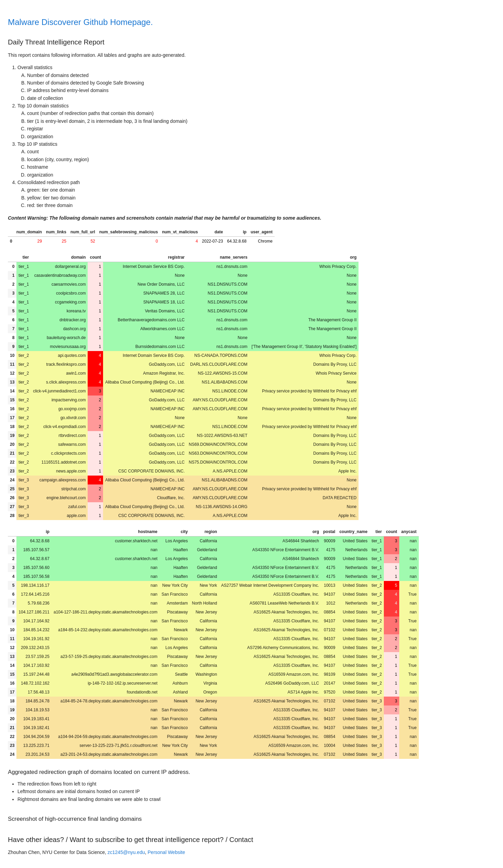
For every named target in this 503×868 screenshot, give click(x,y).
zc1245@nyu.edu (126, 852)
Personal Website (166, 852)
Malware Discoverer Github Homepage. (80, 22)
